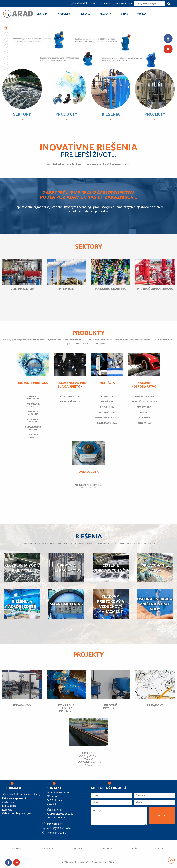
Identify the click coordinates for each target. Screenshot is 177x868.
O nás (124, 14)
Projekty (106, 14)
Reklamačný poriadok (14, 798)
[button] (6, 28)
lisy (144, 396)
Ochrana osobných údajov (17, 813)
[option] (88, 50)
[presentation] (113, 833)
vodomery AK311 (33, 405)
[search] (169, 4)
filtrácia (107, 418)
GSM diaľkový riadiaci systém (89, 486)
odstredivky (144, 401)
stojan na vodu (33, 397)
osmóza (107, 423)
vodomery (33, 413)
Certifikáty (8, 802)
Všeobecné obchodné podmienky (21, 794)
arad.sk (72, 862)
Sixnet (113, 862)
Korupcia (7, 810)
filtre (107, 396)
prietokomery (33, 436)
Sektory (42, 14)
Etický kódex (9, 806)
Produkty (64, 14)
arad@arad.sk (79, 3)
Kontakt (142, 14)
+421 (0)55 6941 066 (59, 828)
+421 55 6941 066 (100, 3)
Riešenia (85, 14)
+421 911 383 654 (122, 3)
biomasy (144, 423)
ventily (70, 396)
